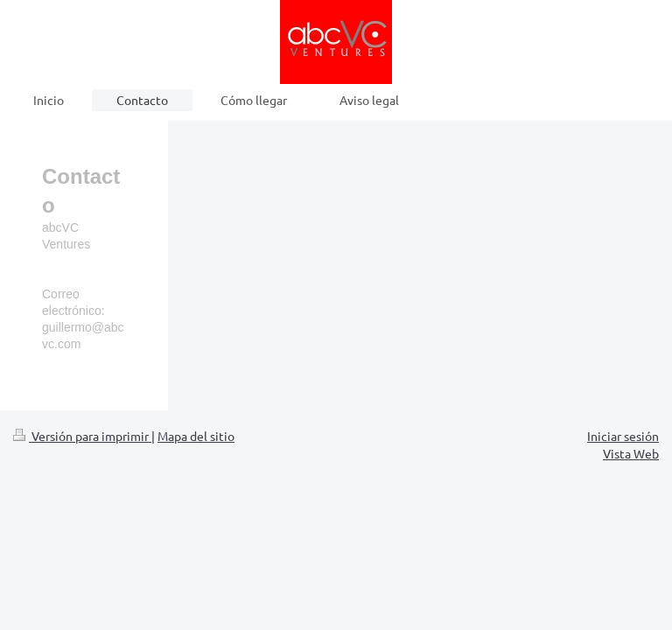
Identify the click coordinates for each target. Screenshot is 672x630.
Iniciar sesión (623, 436)
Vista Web (631, 453)
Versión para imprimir (82, 436)
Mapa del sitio (196, 436)
